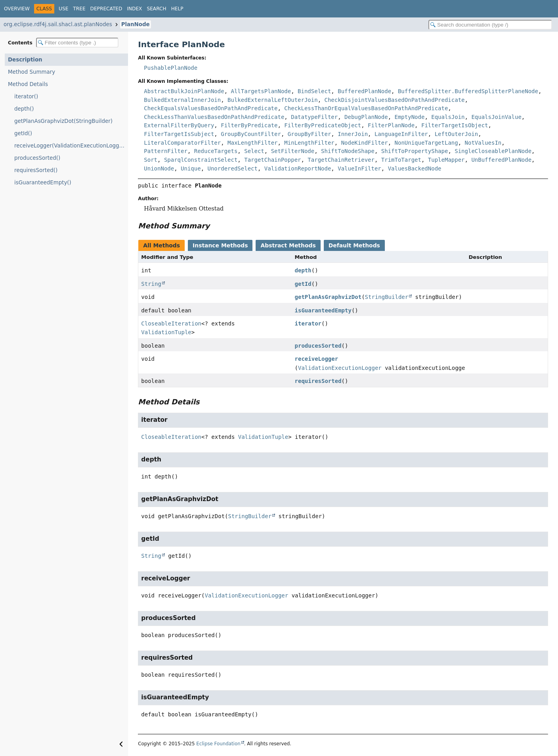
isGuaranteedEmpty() (43, 183)
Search (156, 9)
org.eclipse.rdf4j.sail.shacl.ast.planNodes (58, 24)
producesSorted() (37, 158)
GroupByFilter (310, 134)
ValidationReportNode (298, 168)
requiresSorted (318, 381)
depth (303, 270)
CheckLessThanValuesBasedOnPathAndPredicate (214, 117)
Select (254, 151)
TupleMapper (446, 160)
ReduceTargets (216, 151)
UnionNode (159, 168)
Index (134, 9)
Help (177, 9)
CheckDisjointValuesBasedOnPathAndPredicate (395, 100)
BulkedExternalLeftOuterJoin (273, 100)
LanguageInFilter (401, 134)
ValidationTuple (166, 332)
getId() (23, 133)
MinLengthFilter (309, 143)
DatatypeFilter (314, 117)
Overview (17, 9)
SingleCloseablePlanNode (493, 151)
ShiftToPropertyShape (415, 151)
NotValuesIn (483, 143)
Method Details (28, 84)
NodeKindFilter (365, 143)
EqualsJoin (448, 117)
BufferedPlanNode (364, 91)
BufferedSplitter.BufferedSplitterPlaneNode (468, 91)
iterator (308, 323)
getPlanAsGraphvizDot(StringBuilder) (63, 121)
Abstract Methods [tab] (288, 245)
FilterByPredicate (249, 125)
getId (303, 284)
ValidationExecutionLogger (340, 368)
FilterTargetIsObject (455, 125)
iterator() (26, 97)
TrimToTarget (401, 160)
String (151, 284)
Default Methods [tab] (354, 245)
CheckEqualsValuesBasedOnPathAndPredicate (211, 108)
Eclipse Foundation (218, 744)
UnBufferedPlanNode (501, 160)
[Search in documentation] (490, 25)
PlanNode (136, 24)
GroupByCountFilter (251, 134)
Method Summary (32, 72)
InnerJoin (353, 134)
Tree (79, 9)
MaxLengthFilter (252, 143)
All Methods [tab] (161, 245)
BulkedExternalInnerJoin (182, 100)
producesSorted (318, 346)
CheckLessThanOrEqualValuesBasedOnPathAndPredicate (366, 108)
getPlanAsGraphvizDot (328, 297)
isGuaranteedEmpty (323, 310)
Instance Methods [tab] (220, 245)
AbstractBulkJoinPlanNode (184, 91)
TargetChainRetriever (341, 160)
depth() (24, 109)
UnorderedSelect (232, 168)
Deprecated (106, 9)
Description (25, 60)
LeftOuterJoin (457, 134)
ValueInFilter (359, 168)
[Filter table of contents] (77, 43)
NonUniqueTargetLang (426, 143)
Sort (151, 160)
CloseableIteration (171, 323)
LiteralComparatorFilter (182, 143)
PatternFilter (166, 151)
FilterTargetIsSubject (179, 134)
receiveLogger (317, 359)
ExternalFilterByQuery (179, 125)
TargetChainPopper (272, 160)
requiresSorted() (36, 170)
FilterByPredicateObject (323, 125)
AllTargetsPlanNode (261, 91)
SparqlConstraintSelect (201, 160)
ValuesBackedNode (415, 168)
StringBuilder (387, 297)
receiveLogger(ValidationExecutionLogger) (71, 146)
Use (63, 9)
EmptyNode (410, 117)
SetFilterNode (293, 151)
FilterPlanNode (391, 125)
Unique (191, 168)
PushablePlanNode (171, 68)
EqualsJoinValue (496, 117)
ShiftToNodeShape (348, 151)
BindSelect (314, 91)
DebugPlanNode (366, 117)
